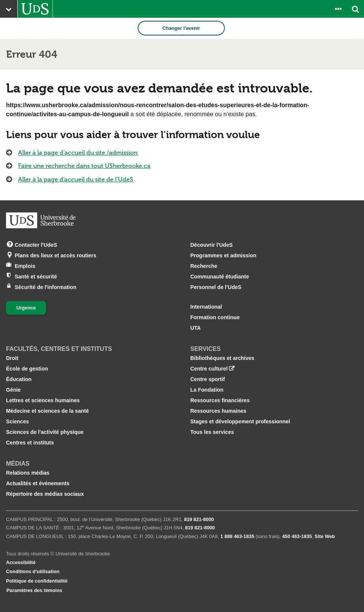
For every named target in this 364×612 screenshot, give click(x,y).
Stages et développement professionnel (240, 421)
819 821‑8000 (199, 519)
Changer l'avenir (181, 28)
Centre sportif (208, 379)
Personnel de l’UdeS (216, 287)
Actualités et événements (38, 483)
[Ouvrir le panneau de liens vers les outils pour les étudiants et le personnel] (338, 9)
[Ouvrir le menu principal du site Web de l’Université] (9, 9)
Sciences (18, 421)
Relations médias (28, 473)
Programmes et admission (223, 255)
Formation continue (215, 317)
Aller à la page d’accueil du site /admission (78, 153)
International (206, 307)
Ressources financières (220, 400)
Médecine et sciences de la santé (47, 411)
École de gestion (27, 369)
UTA (196, 328)
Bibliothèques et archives (223, 358)
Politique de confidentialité (37, 581)
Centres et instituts (30, 443)
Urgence (26, 308)
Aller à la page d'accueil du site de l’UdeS (76, 179)
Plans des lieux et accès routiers (55, 255)
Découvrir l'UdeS (212, 245)
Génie (13, 390)
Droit (12, 358)
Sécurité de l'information (46, 287)
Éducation (19, 379)
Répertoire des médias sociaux (45, 494)
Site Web (325, 536)
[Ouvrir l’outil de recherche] (355, 9)
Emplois (25, 265)
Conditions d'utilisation (33, 571)
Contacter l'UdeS (36, 244)
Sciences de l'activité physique (45, 432)
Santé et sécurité (36, 276)
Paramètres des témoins (34, 590)
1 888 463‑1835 (237, 536)
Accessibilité (21, 562)
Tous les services (212, 432)
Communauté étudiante (220, 277)
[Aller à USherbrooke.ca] (35, 9)
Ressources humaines (219, 411)
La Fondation (207, 390)
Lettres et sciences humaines (43, 400)
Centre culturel (209, 369)
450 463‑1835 (297, 536)
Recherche (204, 266)
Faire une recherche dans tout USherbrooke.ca (84, 166)
